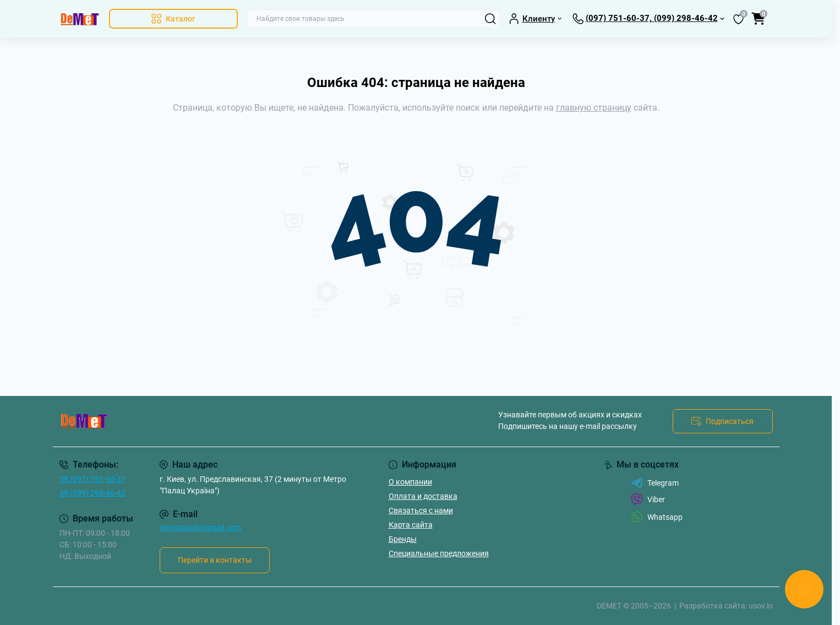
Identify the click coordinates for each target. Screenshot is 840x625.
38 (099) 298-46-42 (92, 493)
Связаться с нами (421, 510)
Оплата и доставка (423, 496)
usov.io (761, 606)
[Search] (490, 19)
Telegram (655, 483)
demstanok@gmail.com (200, 528)
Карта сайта (411, 525)
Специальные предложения (439, 553)
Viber (648, 499)
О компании (410, 482)
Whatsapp (657, 517)
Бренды (403, 539)
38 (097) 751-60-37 (92, 479)
